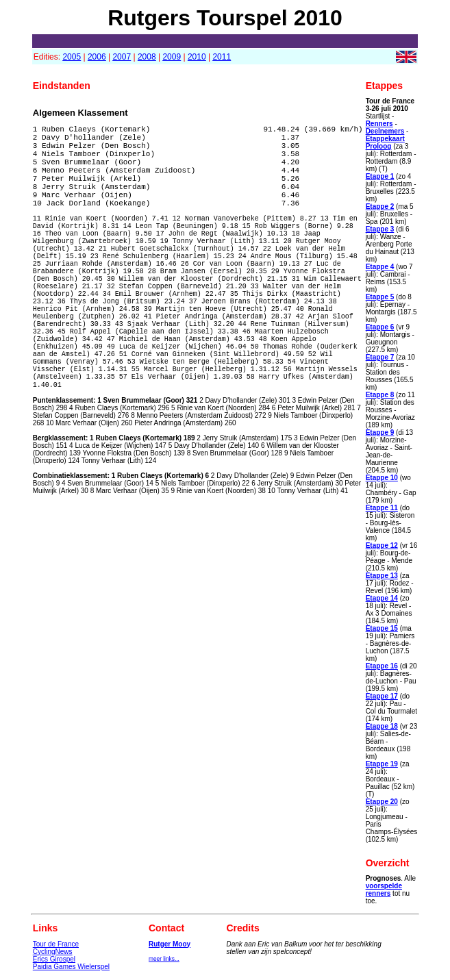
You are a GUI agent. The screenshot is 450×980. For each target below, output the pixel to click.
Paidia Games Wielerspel (71, 967)
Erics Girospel (54, 959)
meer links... (164, 959)
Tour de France (56, 944)
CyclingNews (53, 952)
